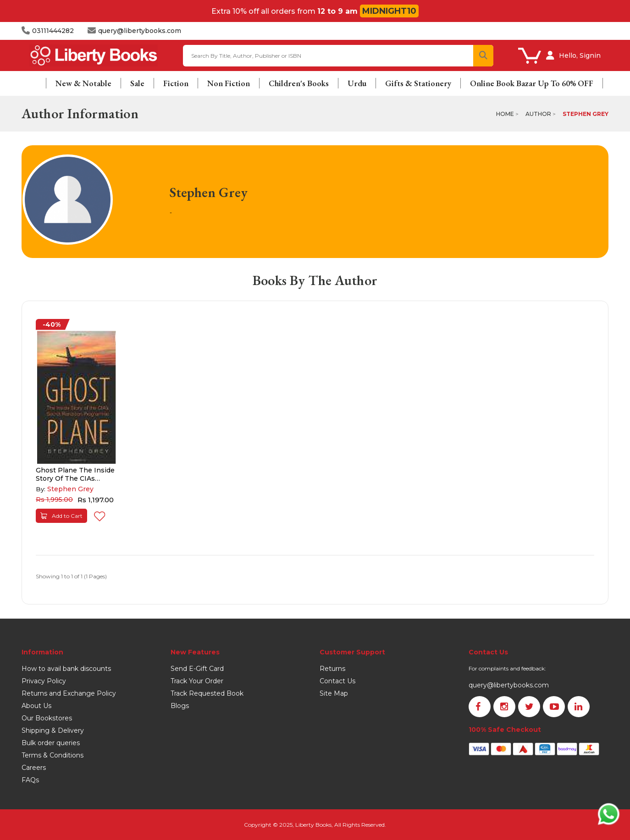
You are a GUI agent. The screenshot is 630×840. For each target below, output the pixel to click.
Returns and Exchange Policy (69, 693)
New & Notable (83, 83)
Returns (332, 669)
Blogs (180, 706)
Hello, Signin (580, 55)
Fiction (176, 83)
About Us (36, 706)
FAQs (30, 780)
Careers (34, 768)
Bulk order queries (51, 743)
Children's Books (299, 83)
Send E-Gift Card (197, 669)
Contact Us (337, 681)
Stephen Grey (586, 114)
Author (538, 114)
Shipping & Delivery (53, 730)
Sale (137, 83)
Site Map (334, 693)
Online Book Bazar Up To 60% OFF (532, 83)
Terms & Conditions (52, 755)
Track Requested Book (207, 693)
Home (505, 114)
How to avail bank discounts (66, 669)
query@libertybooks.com (509, 685)
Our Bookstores (47, 718)
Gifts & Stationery (418, 83)
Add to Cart (61, 516)
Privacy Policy (44, 681)
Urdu (357, 83)
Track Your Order (197, 681)
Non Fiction (229, 83)
